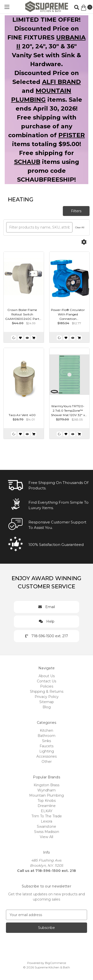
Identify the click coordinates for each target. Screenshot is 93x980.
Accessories (46, 756)
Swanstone (46, 826)
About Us (47, 676)
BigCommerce (56, 963)
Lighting (47, 751)
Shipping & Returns (47, 692)
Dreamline (47, 806)
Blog (47, 707)
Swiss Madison (47, 832)
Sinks (46, 741)
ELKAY (47, 811)
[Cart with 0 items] (86, 8)
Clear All (80, 227)
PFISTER (72, 135)
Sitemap (47, 702)
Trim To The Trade (47, 816)
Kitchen (46, 730)
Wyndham (46, 790)
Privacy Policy (47, 697)
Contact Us (46, 681)
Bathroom (46, 736)
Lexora (46, 821)
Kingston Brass (46, 785)
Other (47, 762)
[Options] (84, 242)
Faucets (46, 746)
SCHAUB (27, 162)
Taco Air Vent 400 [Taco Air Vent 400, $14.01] (22, 415)
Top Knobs (47, 801)
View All (46, 837)
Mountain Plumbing (46, 795)
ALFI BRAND (61, 82)
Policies (47, 686)
